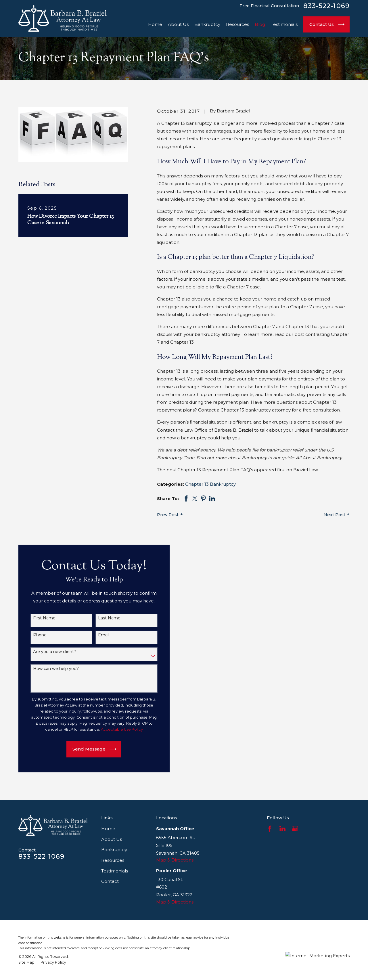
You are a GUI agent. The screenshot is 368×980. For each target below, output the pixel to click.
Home (108, 829)
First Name (40, 618)
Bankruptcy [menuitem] (207, 24)
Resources (113, 860)
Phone (35, 635)
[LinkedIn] (282, 829)
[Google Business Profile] (295, 829)
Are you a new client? (50, 652)
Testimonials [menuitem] (284, 24)
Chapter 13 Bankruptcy (210, 484)
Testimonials (115, 871)
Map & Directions (175, 860)
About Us (112, 839)
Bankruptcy (114, 850)
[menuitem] (26, 962)
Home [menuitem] (155, 24)
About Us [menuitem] (178, 24)
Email (99, 635)
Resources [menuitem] (237, 24)
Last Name (105, 618)
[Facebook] (270, 829)
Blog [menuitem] (260, 24)
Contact (110, 881)
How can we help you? (51, 669)
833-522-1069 (326, 6)
